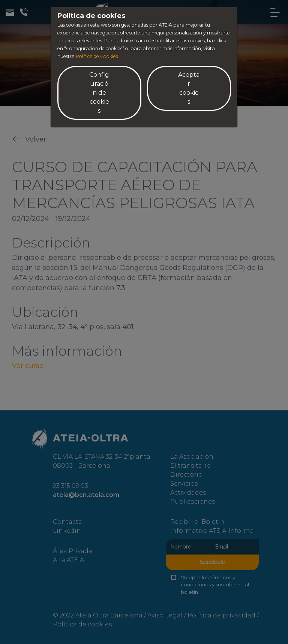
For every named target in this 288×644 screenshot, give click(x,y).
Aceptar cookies (189, 88)
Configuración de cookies (99, 93)
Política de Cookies (97, 56)
